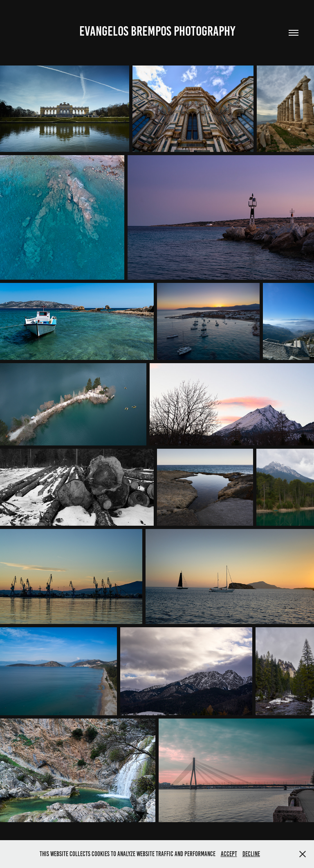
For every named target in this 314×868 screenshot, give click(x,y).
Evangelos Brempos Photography (157, 31)
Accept (229, 854)
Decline (251, 854)
